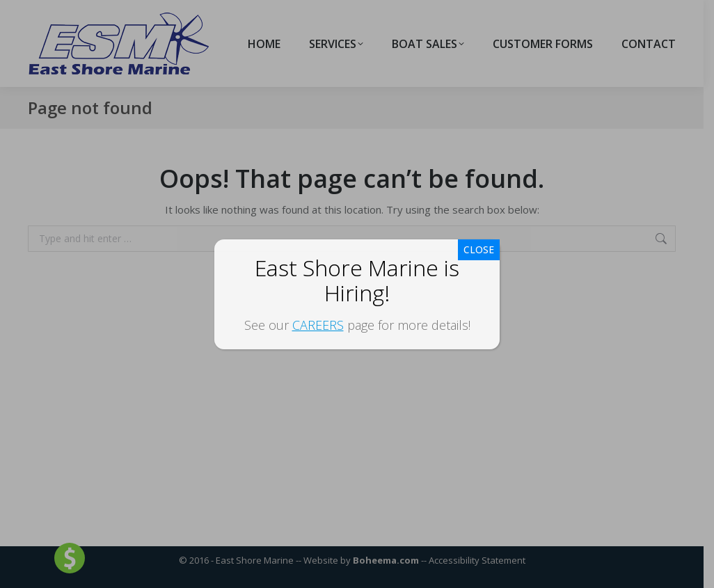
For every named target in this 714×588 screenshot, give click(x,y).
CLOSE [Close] (479, 249)
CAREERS (318, 325)
